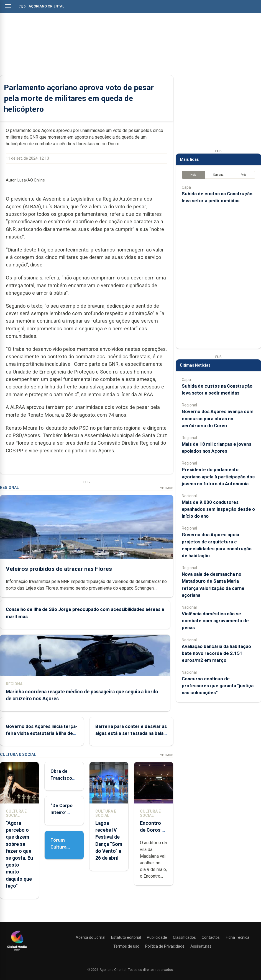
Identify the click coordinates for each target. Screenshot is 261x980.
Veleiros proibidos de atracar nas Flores (59, 569)
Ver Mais (167, 488)
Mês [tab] (244, 175)
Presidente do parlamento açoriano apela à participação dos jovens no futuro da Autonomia (218, 476)
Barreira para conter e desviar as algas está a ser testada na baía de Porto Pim (131, 733)
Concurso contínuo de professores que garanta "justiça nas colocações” (218, 686)
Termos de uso (126, 946)
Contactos (211, 937)
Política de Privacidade (165, 946)
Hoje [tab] (193, 175)
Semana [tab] (218, 175)
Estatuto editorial (126, 937)
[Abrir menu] (8, 6)
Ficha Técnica (238, 937)
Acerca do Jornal (90, 937)
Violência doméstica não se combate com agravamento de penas (215, 621)
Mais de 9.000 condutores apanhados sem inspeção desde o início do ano (218, 509)
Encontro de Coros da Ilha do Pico (153, 830)
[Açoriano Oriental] (17, 951)
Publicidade (157, 937)
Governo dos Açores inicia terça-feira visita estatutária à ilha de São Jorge (42, 733)
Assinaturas (201, 946)
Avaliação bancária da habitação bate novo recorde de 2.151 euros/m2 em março (216, 653)
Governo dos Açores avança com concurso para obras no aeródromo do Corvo (218, 418)
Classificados (184, 937)
